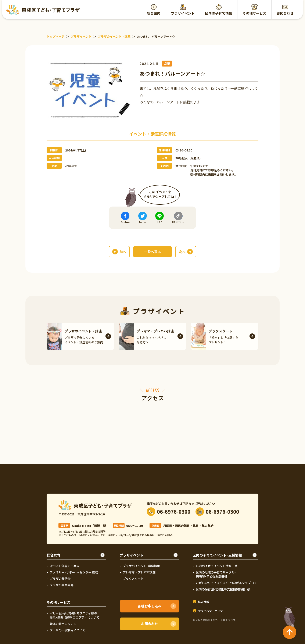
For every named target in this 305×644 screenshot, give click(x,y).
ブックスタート (133, 579)
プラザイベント (183, 13)
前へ (123, 252)
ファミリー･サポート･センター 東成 (74, 572)
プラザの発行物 (60, 579)
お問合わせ (285, 13)
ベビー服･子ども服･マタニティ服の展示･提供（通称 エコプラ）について (75, 615)
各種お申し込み (150, 606)
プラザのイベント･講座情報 (141, 566)
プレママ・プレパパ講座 (139, 572)
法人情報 (204, 602)
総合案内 (154, 13)
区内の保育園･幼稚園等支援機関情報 (220, 589)
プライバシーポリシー (212, 611)
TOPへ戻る (288, 615)
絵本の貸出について (63, 624)
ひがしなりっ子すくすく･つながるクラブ (223, 583)
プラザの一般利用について (68, 630)
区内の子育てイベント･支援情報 (217, 555)
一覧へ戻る (152, 252)
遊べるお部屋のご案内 (65, 566)
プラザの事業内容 (62, 585)
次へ (182, 252)
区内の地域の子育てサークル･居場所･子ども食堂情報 (216, 574)
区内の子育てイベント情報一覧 (217, 566)
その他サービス (254, 13)
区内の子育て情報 (219, 13)
